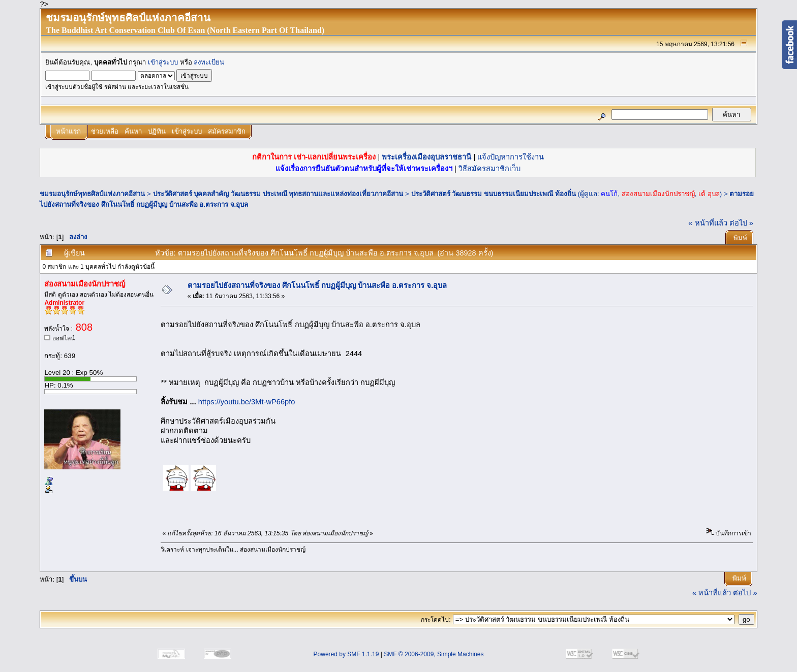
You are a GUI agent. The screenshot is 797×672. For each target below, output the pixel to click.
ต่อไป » (741, 223)
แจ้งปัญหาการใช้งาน (511, 157)
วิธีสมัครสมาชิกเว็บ (489, 169)
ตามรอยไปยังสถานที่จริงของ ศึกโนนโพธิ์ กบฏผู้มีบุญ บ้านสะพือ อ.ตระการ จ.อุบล (317, 285)
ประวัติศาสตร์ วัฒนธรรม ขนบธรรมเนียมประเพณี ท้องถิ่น (494, 194)
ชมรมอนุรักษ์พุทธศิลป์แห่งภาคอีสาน (92, 194)
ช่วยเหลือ (105, 131)
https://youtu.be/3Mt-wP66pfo (247, 402)
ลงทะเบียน (209, 62)
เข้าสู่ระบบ (163, 62)
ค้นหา (133, 131)
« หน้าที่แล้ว (708, 223)
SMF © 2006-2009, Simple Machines (434, 654)
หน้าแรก (68, 131)
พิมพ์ (740, 238)
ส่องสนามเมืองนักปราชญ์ (658, 194)
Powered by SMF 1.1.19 (346, 654)
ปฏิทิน (157, 131)
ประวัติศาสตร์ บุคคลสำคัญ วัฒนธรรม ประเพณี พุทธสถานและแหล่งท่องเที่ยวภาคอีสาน (278, 194)
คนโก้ (609, 194)
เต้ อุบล (709, 194)
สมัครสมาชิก (227, 131)
